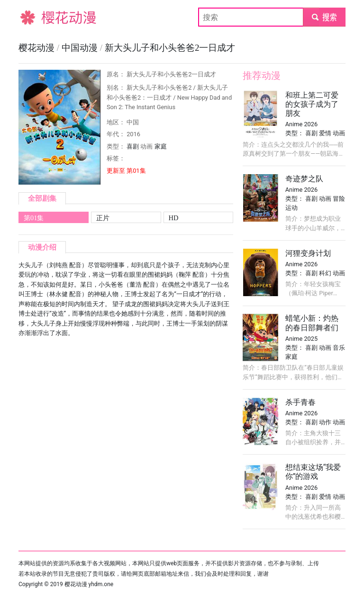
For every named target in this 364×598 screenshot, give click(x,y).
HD (174, 218)
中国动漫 (81, 48)
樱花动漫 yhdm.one (89, 584)
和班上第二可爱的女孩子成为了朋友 (312, 104)
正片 (103, 218)
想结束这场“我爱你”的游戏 (313, 472)
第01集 (34, 218)
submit (324, 17)
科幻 (325, 273)
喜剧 (133, 146)
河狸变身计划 (308, 253)
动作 (325, 422)
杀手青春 (300, 402)
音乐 (339, 348)
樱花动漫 (34, 17)
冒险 (339, 199)
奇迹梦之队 (304, 179)
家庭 (161, 146)
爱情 (325, 133)
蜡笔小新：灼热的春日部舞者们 (312, 323)
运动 (291, 208)
